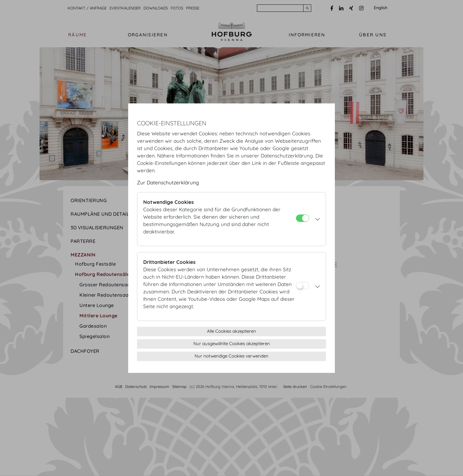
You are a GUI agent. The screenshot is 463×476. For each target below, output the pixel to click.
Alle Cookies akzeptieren (231, 331)
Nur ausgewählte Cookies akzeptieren (232, 343)
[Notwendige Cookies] (303, 218)
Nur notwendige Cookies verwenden (231, 356)
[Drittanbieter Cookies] (303, 286)
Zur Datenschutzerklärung (168, 182)
